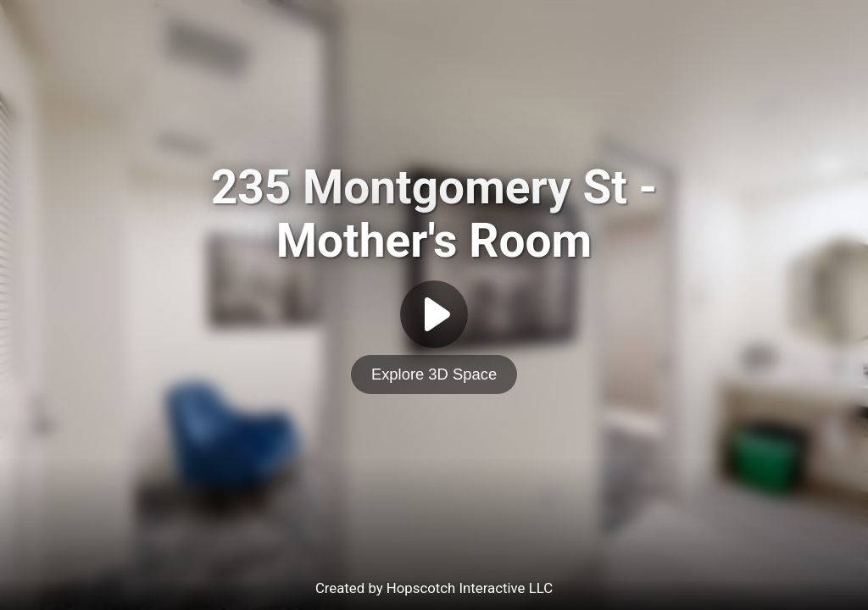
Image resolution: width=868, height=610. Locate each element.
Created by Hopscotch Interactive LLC (434, 588)
